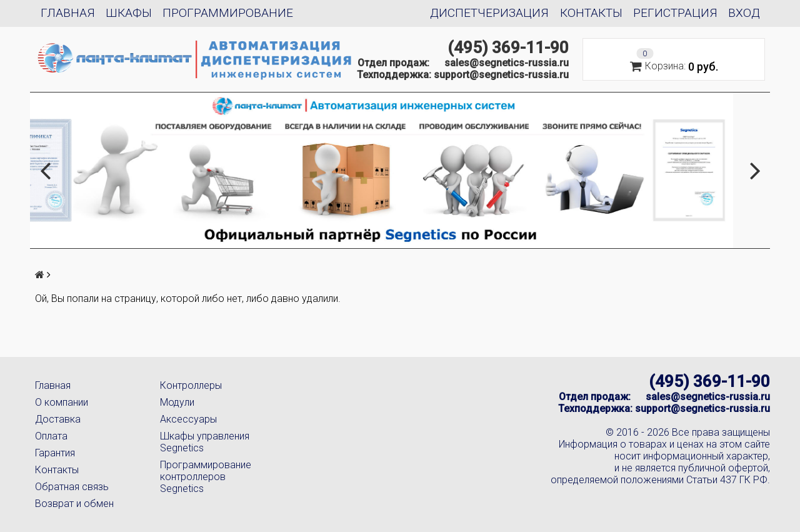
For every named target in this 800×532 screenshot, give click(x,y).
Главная (68, 13)
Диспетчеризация (489, 13)
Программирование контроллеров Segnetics (206, 477)
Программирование (228, 13)
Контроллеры (191, 385)
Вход (744, 13)
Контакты (591, 13)
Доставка (58, 419)
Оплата (51, 436)
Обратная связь (72, 487)
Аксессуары (188, 419)
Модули (177, 402)
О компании (62, 402)
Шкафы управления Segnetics (205, 442)
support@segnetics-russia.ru (501, 75)
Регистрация (675, 13)
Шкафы (129, 13)
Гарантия (55, 453)
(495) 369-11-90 (508, 48)
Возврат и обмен (74, 504)
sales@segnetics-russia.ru (507, 63)
